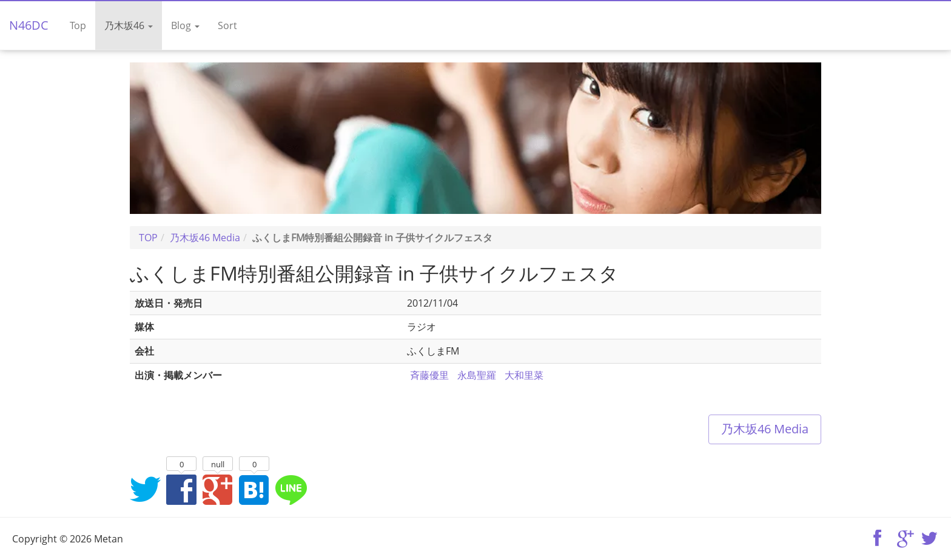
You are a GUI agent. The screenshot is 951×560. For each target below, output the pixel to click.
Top (78, 25)
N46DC (29, 25)
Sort (227, 25)
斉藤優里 (429, 375)
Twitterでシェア (145, 489)
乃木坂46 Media (765, 429)
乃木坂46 (129, 25)
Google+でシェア (218, 489)
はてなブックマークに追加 (254, 489)
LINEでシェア (291, 489)
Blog (185, 25)
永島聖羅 (477, 375)
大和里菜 (524, 375)
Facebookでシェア (181, 489)
